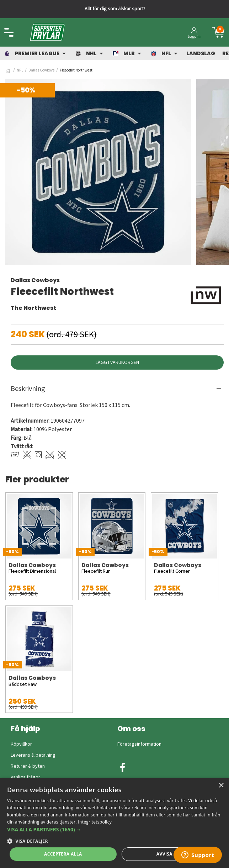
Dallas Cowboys (41, 70)
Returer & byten (28, 766)
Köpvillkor (21, 744)
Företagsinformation (139, 744)
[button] (114, 829)
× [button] (221, 786)
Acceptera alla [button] (63, 854)
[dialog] (114, 823)
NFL (20, 70)
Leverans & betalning (33, 755)
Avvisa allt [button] (171, 854)
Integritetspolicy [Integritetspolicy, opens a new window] (95, 822)
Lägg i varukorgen (117, 362)
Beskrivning (28, 389)
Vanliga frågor (25, 777)
